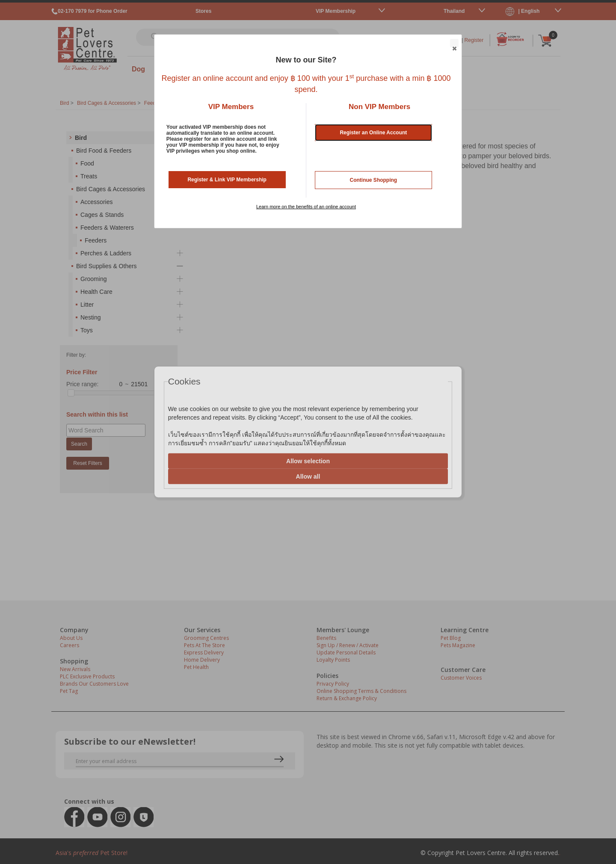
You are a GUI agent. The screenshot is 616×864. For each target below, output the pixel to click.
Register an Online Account (373, 133)
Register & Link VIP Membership (227, 180)
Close (454, 44)
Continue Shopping (374, 180)
